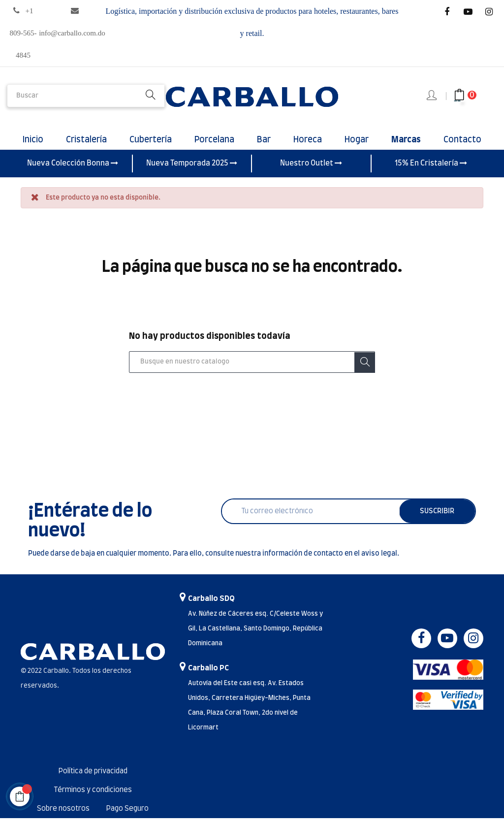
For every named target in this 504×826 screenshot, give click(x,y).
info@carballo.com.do (72, 33)
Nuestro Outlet (311, 171)
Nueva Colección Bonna (73, 171)
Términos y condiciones (93, 798)
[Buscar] (252, 370)
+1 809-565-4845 (23, 33)
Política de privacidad (93, 779)
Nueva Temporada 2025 (192, 171)
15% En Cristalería (431, 171)
